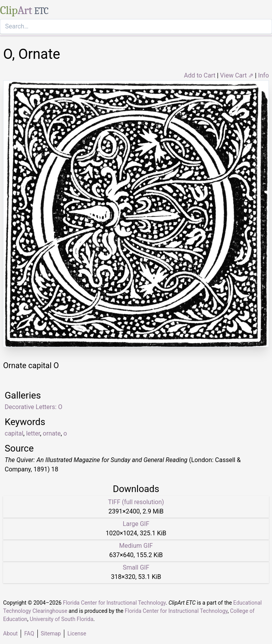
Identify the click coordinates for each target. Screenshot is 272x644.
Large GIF (136, 524)
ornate (52, 433)
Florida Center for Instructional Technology (114, 603)
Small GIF (136, 567)
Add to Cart (200, 75)
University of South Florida (61, 619)
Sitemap (51, 633)
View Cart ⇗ (237, 75)
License (77, 633)
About (10, 633)
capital (14, 433)
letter (33, 433)
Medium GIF (136, 546)
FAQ (29, 633)
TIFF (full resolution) (136, 502)
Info (263, 75)
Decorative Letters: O (34, 407)
